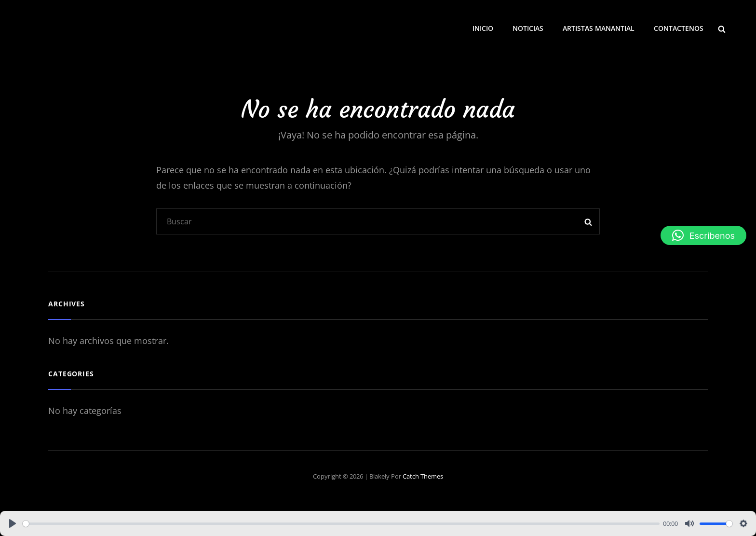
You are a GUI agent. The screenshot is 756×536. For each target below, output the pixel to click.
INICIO (483, 28)
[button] (703, 235)
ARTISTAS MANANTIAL (599, 28)
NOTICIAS (528, 28)
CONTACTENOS (679, 28)
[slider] (341, 524)
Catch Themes (423, 476)
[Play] (13, 523)
